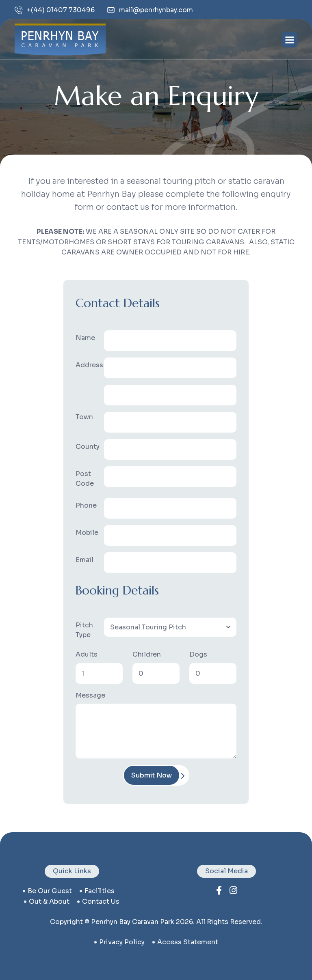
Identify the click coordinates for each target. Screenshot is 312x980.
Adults (87, 654)
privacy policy (122, 942)
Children (147, 654)
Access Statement (188, 942)
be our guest (50, 891)
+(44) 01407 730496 (55, 10)
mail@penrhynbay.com (150, 10)
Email (84, 560)
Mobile (87, 533)
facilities (100, 891)
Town (84, 417)
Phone (86, 505)
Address (87, 365)
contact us (101, 901)
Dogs (198, 654)
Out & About (49, 901)
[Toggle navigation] (290, 40)
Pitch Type (84, 630)
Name (85, 338)
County (87, 447)
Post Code (85, 479)
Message (90, 695)
